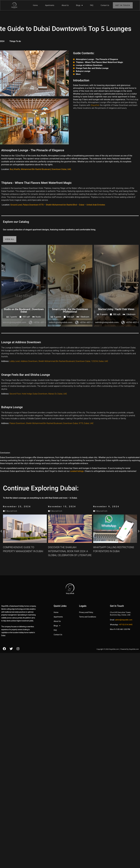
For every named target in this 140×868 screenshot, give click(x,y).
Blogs (79, 5)
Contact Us (105, 5)
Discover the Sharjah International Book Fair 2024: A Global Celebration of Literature (115, 551)
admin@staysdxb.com (124, 620)
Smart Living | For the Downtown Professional (93, 310)
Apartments (50, 5)
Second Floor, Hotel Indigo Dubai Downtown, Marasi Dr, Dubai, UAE (38, 394)
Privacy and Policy (86, 612)
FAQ (92, 5)
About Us (65, 5)
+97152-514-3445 (126, 625)
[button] (3, 285)
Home (35, 5)
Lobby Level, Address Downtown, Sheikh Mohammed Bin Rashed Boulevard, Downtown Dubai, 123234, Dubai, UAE (59, 361)
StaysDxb (95, 105)
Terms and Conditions (88, 617)
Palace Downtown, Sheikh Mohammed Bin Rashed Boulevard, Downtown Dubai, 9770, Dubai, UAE (52, 423)
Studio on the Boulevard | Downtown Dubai (46, 310)
